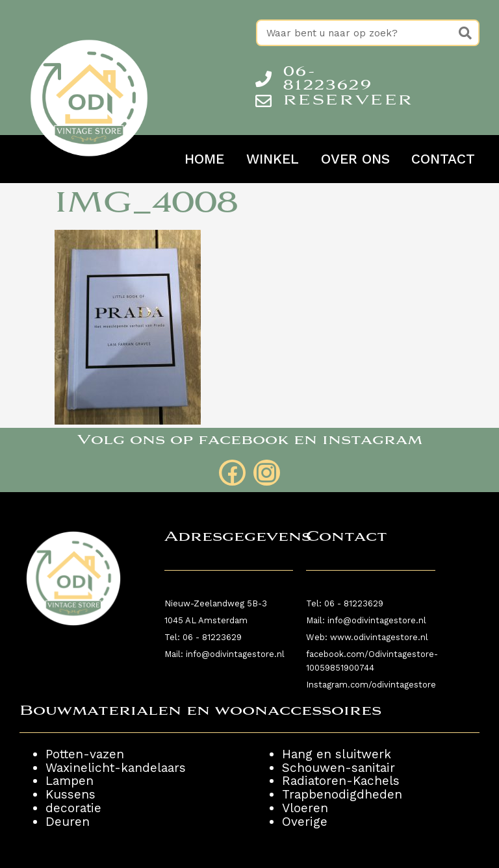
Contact (443, 159)
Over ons (355, 159)
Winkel (273, 159)
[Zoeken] (465, 33)
